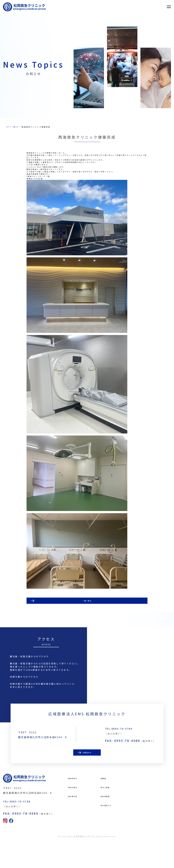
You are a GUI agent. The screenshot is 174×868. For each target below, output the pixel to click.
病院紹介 (82, 802)
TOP (8, 127)
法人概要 (115, 813)
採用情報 (115, 823)
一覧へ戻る (87, 617)
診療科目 (82, 823)
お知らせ (19, 127)
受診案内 (82, 813)
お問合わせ (87, 779)
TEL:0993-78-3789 (126, 752)
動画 (112, 802)
